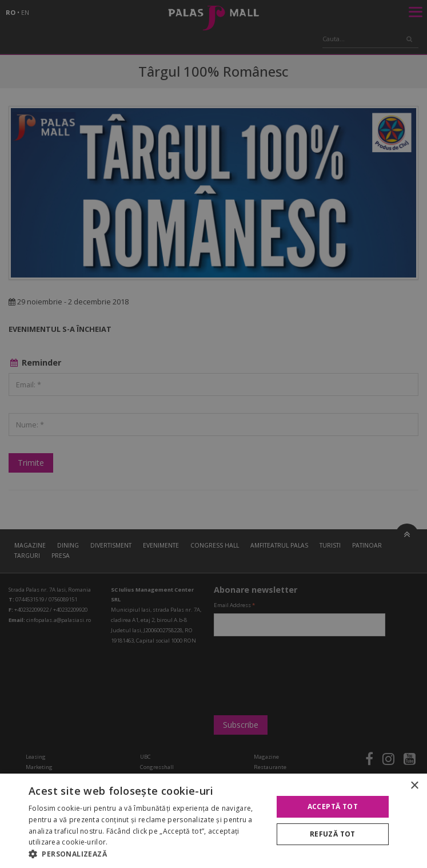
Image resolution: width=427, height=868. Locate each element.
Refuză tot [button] (333, 834)
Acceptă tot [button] (333, 806)
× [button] (414, 786)
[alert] (213, 434)
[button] (147, 854)
